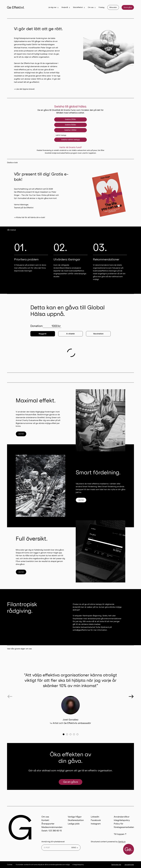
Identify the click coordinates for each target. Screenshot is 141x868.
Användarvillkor (122, 817)
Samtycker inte (116, 865)
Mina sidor (113, 7)
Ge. (129, 849)
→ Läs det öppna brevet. (24, 89)
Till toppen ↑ (120, 834)
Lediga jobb (74, 824)
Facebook (96, 820)
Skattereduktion (76, 820)
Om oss (91, 7)
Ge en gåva (128, 7)
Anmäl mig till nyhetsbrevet (53, 842)
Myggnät (43, 334)
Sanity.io (122, 842)
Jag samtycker (129, 865)
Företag (101, 7)
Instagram (96, 824)
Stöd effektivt (78, 7)
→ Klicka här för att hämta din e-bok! (30, 217)
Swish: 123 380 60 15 (52, 831)
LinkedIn (95, 817)
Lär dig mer (52, 7)
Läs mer (21, 434)
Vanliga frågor (75, 817)
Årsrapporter (48, 824)
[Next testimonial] (131, 696)
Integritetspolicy (122, 820)
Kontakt (45, 820)
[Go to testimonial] (64, 734)
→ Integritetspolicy (78, 865)
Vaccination (98, 334)
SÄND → (75, 848)
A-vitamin (70, 334)
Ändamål (65, 7)
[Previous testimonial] (10, 696)
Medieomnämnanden (52, 827)
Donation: (46, 326)
